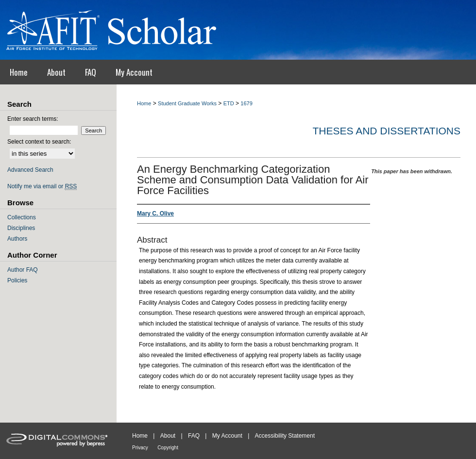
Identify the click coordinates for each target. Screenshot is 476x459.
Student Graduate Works (187, 103)
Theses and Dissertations (386, 131)
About (168, 436)
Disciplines (21, 228)
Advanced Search (30, 170)
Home (144, 103)
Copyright (168, 448)
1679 (246, 103)
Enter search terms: (33, 119)
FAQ (194, 436)
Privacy (140, 448)
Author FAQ (23, 270)
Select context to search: (39, 142)
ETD (229, 103)
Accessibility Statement (285, 436)
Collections (22, 217)
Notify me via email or (42, 186)
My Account (227, 436)
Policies (17, 280)
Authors (17, 239)
